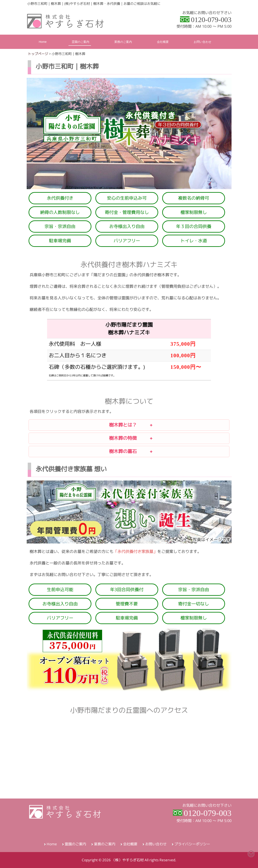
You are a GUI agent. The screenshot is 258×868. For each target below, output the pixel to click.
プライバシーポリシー (192, 844)
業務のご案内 (105, 844)
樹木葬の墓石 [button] (91, 451)
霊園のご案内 (75, 844)
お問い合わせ (156, 844)
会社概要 (130, 844)
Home (52, 844)
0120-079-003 (211, 20)
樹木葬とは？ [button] (91, 424)
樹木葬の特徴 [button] (91, 437)
